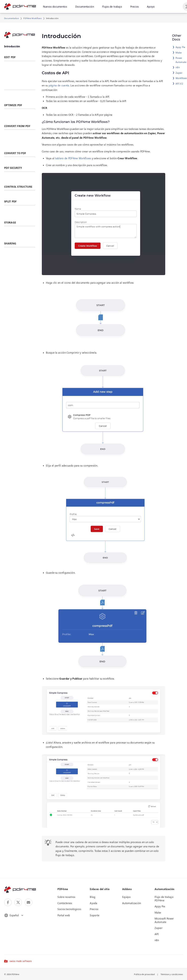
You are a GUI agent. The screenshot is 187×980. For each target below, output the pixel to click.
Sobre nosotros (66, 897)
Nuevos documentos (55, 7)
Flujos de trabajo (112, 7)
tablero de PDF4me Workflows (73, 158)
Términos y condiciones (172, 974)
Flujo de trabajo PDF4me (164, 899)
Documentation (11, 18)
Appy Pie (180, 47)
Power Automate (181, 60)
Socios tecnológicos (69, 909)
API (157, 934)
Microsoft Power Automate (164, 920)
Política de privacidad (144, 974)
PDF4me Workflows (32, 18)
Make (179, 53)
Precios (134, 7)
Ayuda (94, 903)
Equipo (126, 897)
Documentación (85, 7)
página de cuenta (59, 85)
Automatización (132, 903)
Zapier (179, 73)
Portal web (64, 915)
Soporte (95, 915)
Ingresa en (173, 7)
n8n (178, 67)
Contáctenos (65, 903)
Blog (93, 897)
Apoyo (151, 7)
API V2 (179, 84)
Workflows (181, 78)
